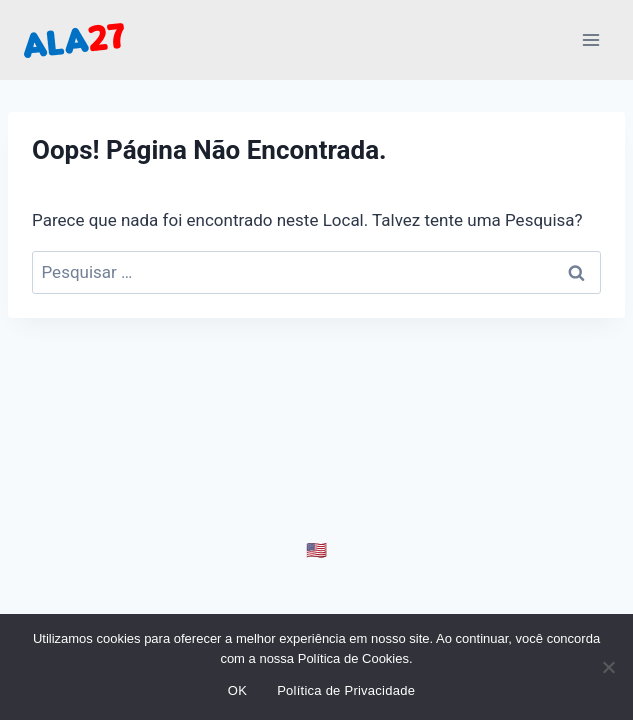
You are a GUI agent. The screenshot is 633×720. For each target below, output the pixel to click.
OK (237, 690)
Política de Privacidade (346, 690)
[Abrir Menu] (590, 39)
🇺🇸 (316, 550)
